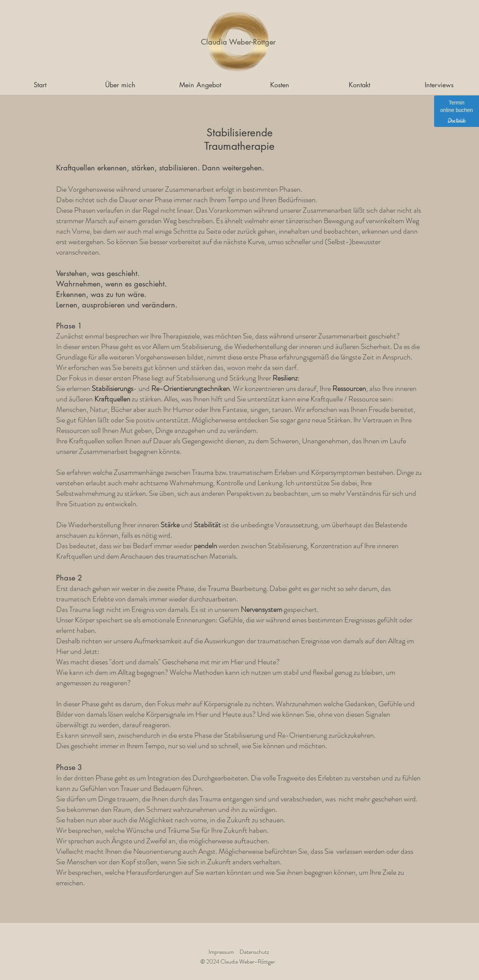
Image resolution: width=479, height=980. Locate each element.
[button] (200, 85)
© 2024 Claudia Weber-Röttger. (238, 961)
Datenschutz (254, 952)
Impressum (221, 952)
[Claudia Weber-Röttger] (238, 42)
